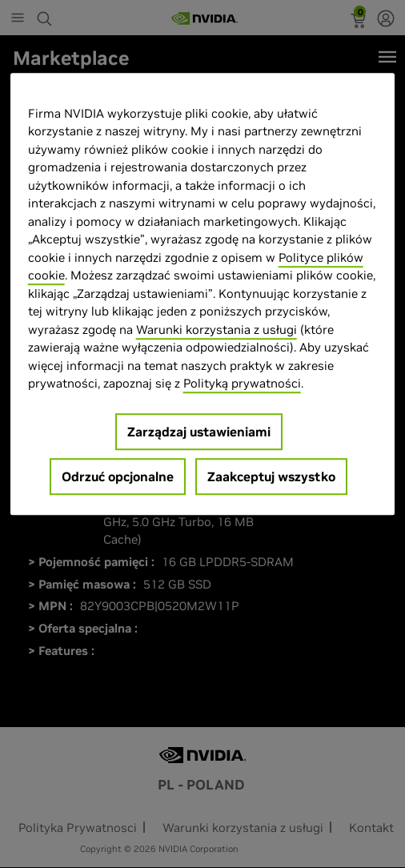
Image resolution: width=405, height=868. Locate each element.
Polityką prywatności (242, 383)
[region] (203, 294)
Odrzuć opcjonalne (118, 476)
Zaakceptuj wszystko (271, 476)
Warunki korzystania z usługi (217, 330)
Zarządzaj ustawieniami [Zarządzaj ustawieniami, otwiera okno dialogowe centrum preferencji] (199, 432)
